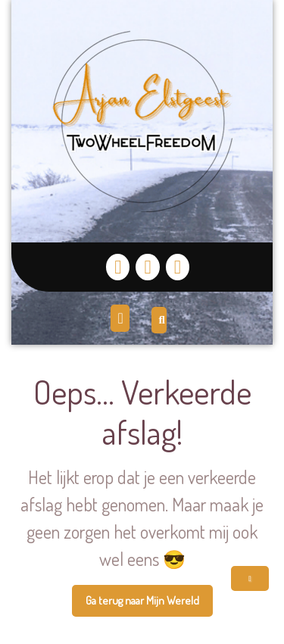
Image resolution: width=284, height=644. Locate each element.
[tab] (122, 318)
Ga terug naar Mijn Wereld (149, 605)
